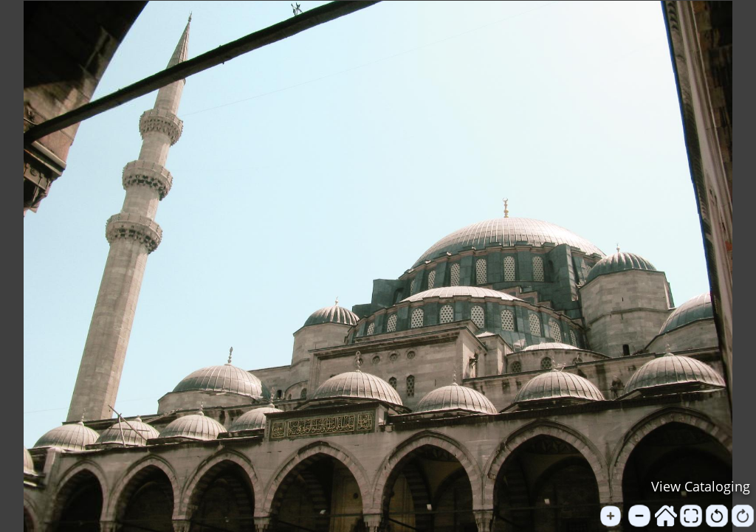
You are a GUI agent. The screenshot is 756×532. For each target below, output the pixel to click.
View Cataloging (701, 486)
